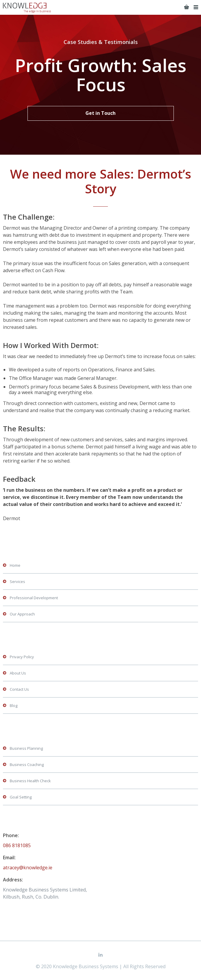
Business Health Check (30, 781)
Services (17, 582)
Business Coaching (27, 765)
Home (15, 565)
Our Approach (22, 614)
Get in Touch (100, 113)
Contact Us (19, 689)
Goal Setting (21, 797)
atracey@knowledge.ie (28, 868)
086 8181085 (17, 845)
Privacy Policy (22, 657)
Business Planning (26, 748)
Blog (14, 705)
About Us (18, 673)
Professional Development (34, 598)
